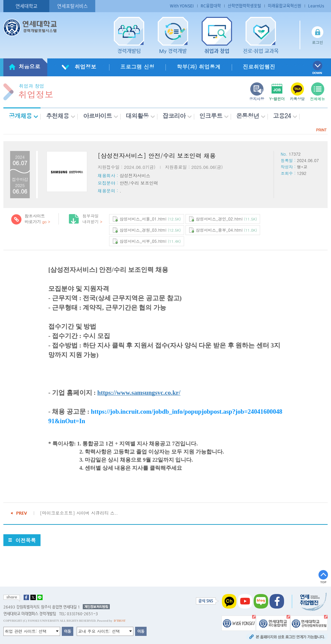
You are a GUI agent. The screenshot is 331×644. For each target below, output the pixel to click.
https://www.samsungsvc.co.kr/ (139, 393)
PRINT (321, 130)
